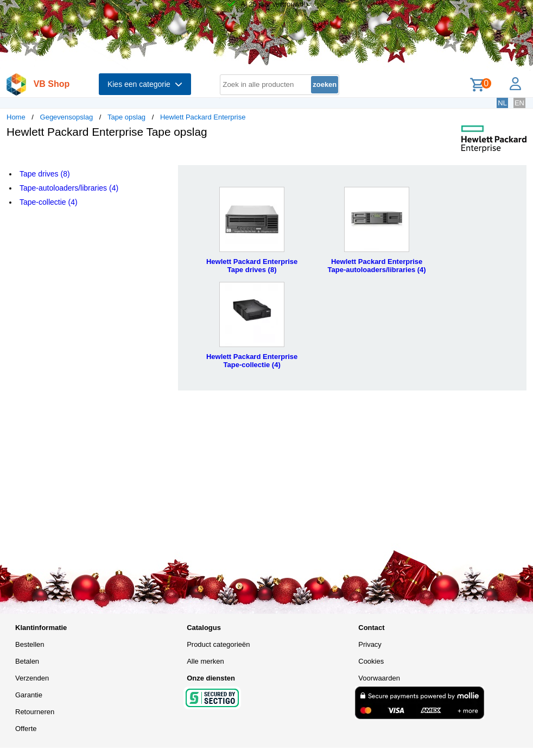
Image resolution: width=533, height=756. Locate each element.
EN (519, 103)
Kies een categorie (145, 84)
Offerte (26, 729)
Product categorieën (218, 644)
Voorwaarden (379, 678)
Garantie (29, 695)
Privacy (370, 644)
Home (16, 117)
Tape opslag (126, 117)
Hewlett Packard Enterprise (203, 117)
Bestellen (30, 644)
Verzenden (32, 678)
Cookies (371, 661)
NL (502, 103)
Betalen (27, 661)
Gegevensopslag (67, 117)
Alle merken (205, 661)
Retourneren (35, 712)
